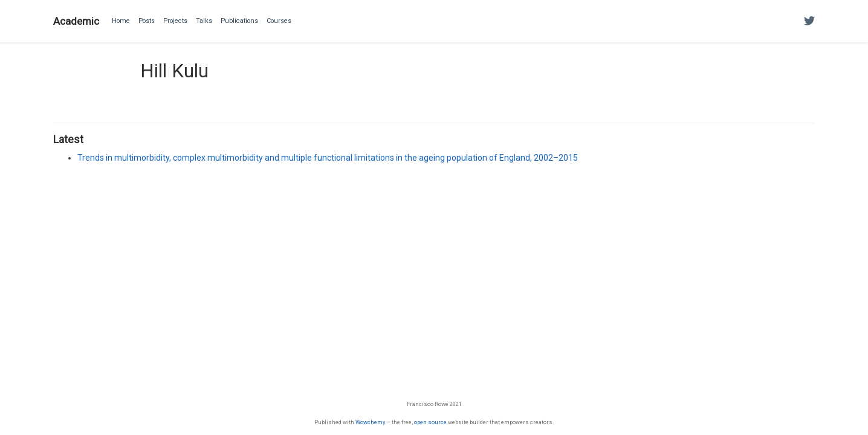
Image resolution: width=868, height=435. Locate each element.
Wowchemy (370, 422)
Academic (76, 21)
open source (430, 422)
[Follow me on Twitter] (809, 21)
